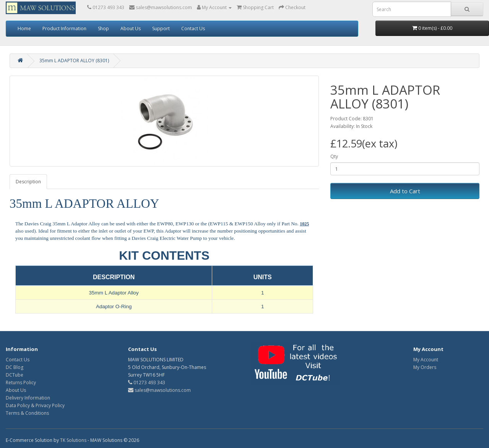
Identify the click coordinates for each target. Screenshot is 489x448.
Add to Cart (405, 191)
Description (28, 182)
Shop (103, 28)
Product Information (64, 28)
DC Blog (15, 367)
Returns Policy (21, 382)
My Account (426, 360)
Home (24, 28)
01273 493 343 (147, 382)
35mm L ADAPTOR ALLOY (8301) (74, 61)
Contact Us (193, 28)
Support (161, 28)
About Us (131, 28)
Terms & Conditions (27, 413)
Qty (334, 156)
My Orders (425, 367)
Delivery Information (28, 398)
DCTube (15, 375)
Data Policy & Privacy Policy (35, 405)
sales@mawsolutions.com (159, 390)
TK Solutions (73, 440)
